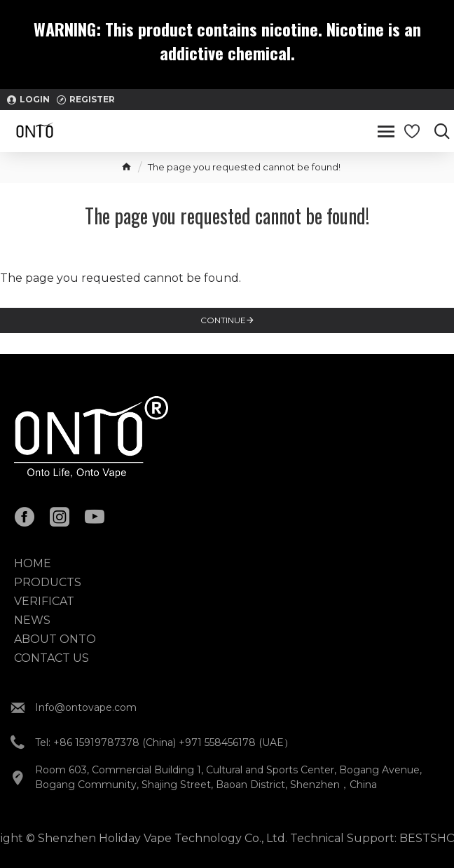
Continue (223, 320)
